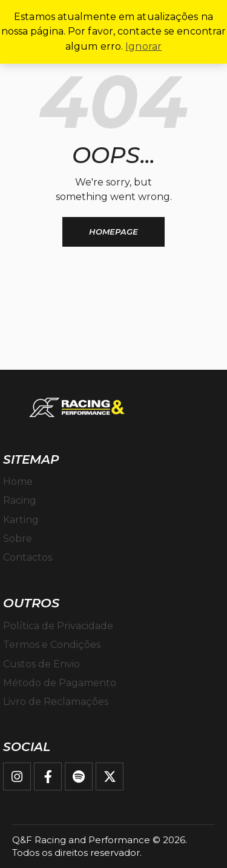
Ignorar (143, 46)
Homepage (113, 232)
